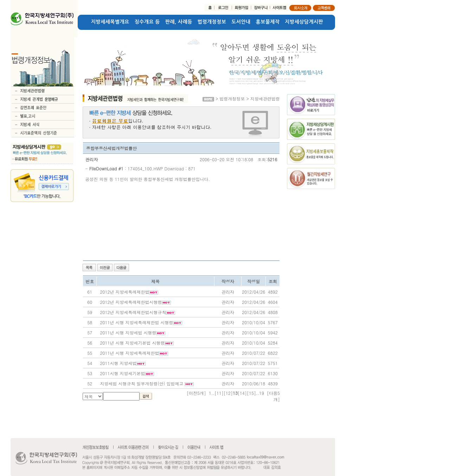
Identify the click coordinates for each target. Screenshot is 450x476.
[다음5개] (273, 396)
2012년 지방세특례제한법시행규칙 (133, 312)
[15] (251, 393)
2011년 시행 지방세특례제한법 (129, 353)
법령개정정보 (212, 22)
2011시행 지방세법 (118, 363)
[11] (219, 393)
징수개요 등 (147, 22)
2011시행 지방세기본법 (122, 373)
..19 (260, 393)
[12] (228, 393)
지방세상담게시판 (304, 22)
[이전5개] (196, 393)
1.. (212, 393)
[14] (242, 393)
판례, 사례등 (179, 22)
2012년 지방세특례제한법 (124, 292)
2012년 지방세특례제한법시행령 (131, 302)
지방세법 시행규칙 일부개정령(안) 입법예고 (142, 383)
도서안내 (241, 22)
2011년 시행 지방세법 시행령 (128, 332)
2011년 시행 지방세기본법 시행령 (132, 343)
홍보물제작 (268, 22)
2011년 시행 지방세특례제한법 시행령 (136, 322)
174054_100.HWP (145, 168)
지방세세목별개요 (110, 22)
